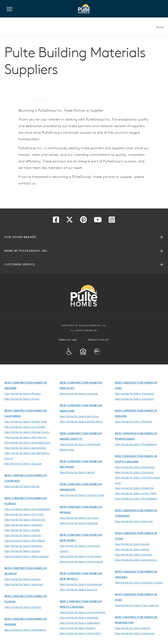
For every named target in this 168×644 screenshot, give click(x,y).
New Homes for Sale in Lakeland (23, 525)
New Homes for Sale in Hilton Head (136, 493)
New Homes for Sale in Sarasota (23, 546)
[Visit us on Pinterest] (83, 221)
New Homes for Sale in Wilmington (80, 633)
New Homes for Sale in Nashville (134, 521)
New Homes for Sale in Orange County (27, 432)
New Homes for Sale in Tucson (22, 399)
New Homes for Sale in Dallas (132, 549)
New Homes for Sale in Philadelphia (136, 444)
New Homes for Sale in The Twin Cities (82, 495)
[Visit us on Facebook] (56, 221)
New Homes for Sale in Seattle (133, 628)
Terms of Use (68, 340)
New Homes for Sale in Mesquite (79, 523)
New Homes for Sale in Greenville (134, 488)
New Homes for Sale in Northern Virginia (139, 582)
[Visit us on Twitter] (70, 221)
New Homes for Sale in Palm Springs (25, 437)
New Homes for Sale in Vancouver (135, 633)
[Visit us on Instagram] (112, 221)
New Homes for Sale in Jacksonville (25, 519)
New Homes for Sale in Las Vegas (79, 518)
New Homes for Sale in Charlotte (79, 617)
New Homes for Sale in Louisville (79, 393)
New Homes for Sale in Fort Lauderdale (27, 509)
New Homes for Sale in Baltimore (79, 416)
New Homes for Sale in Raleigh (78, 628)
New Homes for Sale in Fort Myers (24, 514)
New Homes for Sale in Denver (22, 486)
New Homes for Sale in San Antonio (136, 560)
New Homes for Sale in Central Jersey (81, 561)
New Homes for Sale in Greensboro (80, 623)
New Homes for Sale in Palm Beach (25, 540)
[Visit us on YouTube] (98, 221)
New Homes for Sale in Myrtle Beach (136, 498)
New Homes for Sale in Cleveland (134, 393)
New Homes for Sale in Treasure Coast (27, 556)
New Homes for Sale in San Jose (23, 463)
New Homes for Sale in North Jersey (80, 556)
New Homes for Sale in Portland (133, 421)
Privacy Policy (99, 340)
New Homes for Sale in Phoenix (23, 393)
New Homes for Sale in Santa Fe (78, 589)
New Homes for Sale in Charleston (135, 467)
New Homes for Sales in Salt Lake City (137, 605)
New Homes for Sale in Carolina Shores (82, 612)
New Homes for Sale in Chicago (23, 607)
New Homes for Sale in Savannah (24, 584)
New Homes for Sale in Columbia (134, 472)
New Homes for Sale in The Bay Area (26, 421)
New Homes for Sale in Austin (132, 544)
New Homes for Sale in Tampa (22, 551)
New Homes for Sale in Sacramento (25, 448)
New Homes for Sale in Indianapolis (25, 630)
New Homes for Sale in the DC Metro (81, 421)
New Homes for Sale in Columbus (134, 399)
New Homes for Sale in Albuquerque (81, 584)
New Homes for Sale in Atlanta (23, 579)
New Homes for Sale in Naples (22, 530)
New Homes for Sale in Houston (134, 554)
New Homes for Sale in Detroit (77, 472)
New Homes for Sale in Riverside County (28, 442)
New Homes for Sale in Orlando (23, 535)
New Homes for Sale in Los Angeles (25, 427)
